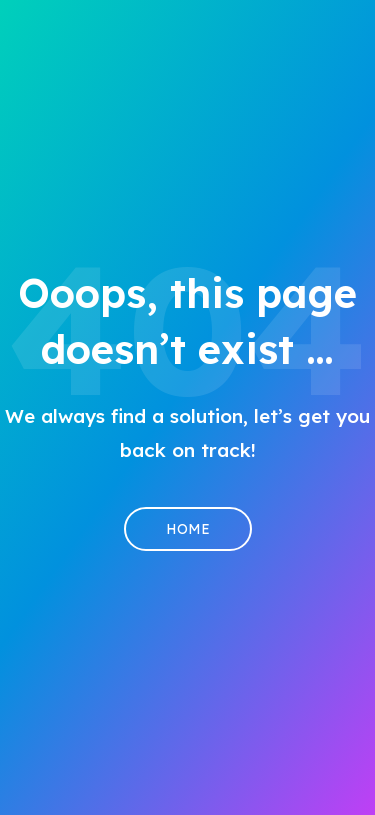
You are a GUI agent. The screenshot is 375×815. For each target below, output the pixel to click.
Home (188, 529)
